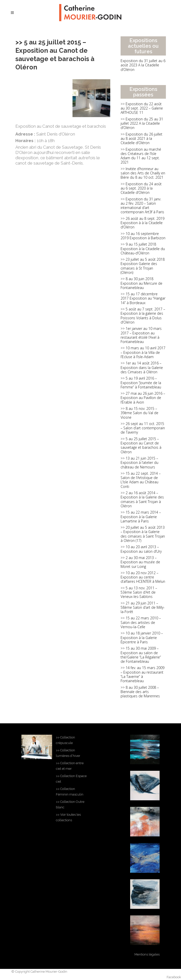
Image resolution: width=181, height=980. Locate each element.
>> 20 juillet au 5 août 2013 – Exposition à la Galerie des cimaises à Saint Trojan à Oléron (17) (143, 534)
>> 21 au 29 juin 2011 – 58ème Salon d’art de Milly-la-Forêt (143, 607)
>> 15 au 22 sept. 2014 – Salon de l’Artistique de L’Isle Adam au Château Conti (141, 480)
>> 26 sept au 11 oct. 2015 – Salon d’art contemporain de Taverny (143, 428)
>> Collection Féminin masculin (70, 792)
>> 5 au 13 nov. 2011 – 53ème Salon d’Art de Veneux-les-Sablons (139, 592)
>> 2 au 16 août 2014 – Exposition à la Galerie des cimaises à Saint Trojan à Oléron (142, 499)
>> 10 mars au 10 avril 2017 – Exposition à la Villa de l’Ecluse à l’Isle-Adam (143, 352)
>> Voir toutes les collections (68, 817)
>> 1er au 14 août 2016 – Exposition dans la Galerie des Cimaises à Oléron (142, 367)
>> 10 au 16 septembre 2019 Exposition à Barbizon (143, 236)
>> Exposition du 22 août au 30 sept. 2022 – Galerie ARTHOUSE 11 (142, 108)
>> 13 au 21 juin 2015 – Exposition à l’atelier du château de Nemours (139, 463)
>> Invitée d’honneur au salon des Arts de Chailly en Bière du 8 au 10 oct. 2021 (143, 173)
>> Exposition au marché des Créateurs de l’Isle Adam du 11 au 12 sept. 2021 (141, 156)
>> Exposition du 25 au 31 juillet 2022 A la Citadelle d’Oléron (142, 123)
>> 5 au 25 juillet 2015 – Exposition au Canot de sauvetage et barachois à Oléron (141, 445)
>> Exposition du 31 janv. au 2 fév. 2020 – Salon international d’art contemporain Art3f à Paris (142, 206)
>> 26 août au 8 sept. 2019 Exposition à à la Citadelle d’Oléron (142, 223)
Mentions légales (147, 954)
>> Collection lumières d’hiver (68, 753)
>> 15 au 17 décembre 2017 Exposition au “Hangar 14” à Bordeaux (143, 298)
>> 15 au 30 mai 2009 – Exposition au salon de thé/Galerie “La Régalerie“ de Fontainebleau (141, 655)
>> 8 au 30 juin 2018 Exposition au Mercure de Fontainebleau (141, 283)
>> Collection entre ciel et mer (70, 766)
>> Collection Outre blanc (70, 804)
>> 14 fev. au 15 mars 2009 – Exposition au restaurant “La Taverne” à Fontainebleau (142, 674)
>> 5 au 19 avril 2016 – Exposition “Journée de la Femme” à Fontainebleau (141, 383)
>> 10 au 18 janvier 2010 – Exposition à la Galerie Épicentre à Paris (142, 638)
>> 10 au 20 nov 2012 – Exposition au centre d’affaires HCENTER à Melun (143, 577)
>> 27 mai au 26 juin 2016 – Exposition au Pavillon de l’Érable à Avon (143, 398)
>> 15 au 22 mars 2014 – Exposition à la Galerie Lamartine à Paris (141, 517)
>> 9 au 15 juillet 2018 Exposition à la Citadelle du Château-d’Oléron (143, 249)
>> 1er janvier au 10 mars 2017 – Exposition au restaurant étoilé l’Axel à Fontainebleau (141, 335)
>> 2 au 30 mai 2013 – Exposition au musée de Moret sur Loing (140, 562)
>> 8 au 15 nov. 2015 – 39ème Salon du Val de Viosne (139, 413)
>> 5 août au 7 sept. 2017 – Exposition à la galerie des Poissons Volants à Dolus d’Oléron (143, 316)
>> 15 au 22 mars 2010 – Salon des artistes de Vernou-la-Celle (141, 622)
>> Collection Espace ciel (71, 779)
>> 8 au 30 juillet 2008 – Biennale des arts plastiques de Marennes (140, 692)
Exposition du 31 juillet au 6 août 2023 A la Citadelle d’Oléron (143, 65)
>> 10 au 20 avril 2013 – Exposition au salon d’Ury (141, 549)
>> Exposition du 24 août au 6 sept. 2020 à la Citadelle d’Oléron (141, 188)
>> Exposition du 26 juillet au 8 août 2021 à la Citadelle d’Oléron (141, 139)
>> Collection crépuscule (65, 740)
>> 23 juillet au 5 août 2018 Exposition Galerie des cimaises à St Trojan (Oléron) (143, 266)
